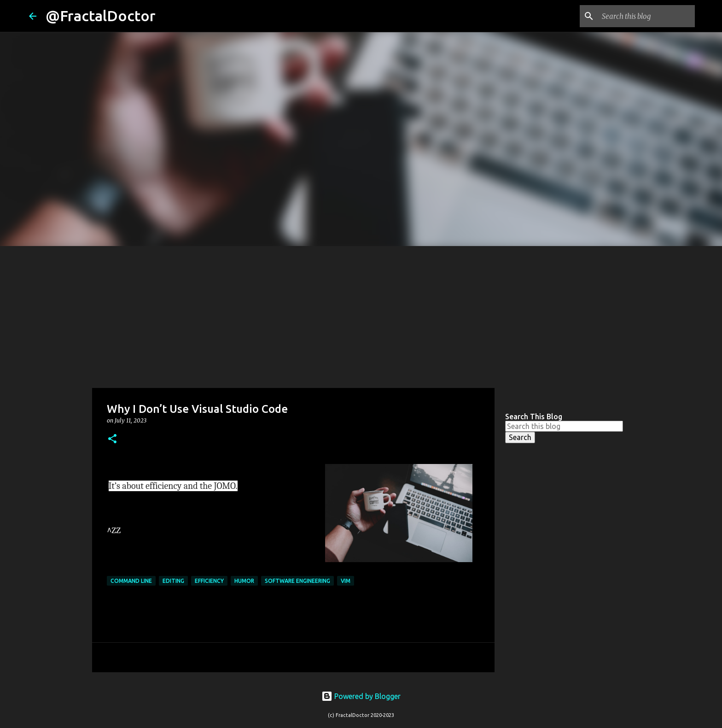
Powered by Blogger (361, 696)
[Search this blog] (646, 16)
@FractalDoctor (101, 16)
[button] (112, 439)
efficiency (209, 581)
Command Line (131, 581)
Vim (346, 581)
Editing (173, 581)
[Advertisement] (361, 315)
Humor (244, 581)
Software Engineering (297, 581)
